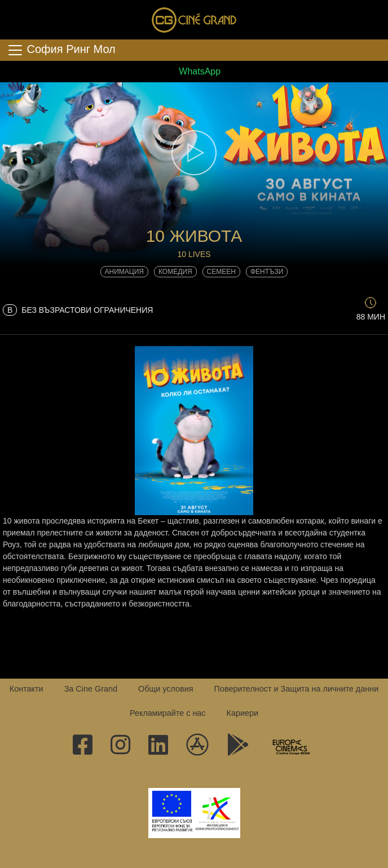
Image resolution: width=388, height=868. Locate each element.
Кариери (242, 713)
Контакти (27, 689)
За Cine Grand (91, 689)
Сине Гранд (194, 20)
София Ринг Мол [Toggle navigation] (61, 50)
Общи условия (166, 689)
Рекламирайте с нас (168, 713)
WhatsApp (194, 71)
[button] (194, 153)
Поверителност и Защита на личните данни (297, 689)
